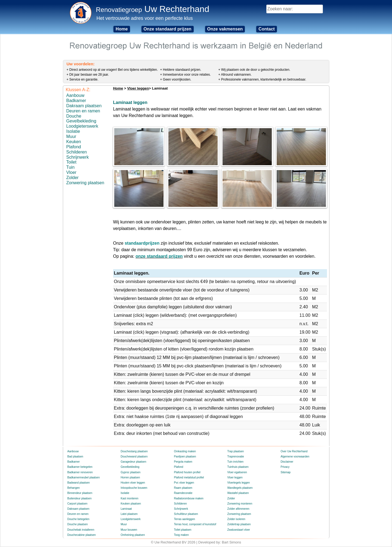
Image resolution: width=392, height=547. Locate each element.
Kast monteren (130, 498)
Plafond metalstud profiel (189, 477)
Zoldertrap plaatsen (239, 524)
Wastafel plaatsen (238, 493)
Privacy (285, 467)
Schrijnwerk (78, 157)
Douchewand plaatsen (134, 457)
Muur (71, 136)
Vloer (71, 172)
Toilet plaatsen (183, 530)
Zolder (72, 178)
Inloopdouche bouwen (134, 488)
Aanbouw (75, 95)
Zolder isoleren (236, 519)
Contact (267, 29)
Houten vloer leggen (133, 483)
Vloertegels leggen (239, 483)
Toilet (71, 162)
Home (122, 29)
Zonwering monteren (240, 504)
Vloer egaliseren (237, 472)
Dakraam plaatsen (84, 106)
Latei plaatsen (129, 514)
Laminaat (126, 509)
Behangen (74, 488)
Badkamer (76, 101)
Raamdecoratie (183, 493)
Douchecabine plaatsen (82, 535)
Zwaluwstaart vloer (239, 530)
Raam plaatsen (183, 488)
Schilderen (77, 152)
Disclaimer (287, 462)
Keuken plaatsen (131, 504)
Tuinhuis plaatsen (238, 467)
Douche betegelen (78, 519)
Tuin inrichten (236, 462)
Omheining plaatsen (133, 535)
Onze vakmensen (225, 29)
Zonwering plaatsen (85, 183)
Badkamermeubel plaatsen (84, 477)
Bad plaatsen (75, 457)
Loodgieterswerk (82, 126)
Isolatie (73, 131)
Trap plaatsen (236, 451)
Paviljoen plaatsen (185, 457)
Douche (74, 116)
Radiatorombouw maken (189, 498)
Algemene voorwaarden (295, 457)
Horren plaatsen (130, 477)
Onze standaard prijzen (168, 29)
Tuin (71, 167)
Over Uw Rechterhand (294, 451)
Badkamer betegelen (80, 467)
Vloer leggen (138, 88)
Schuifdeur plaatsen (186, 514)
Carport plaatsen (78, 504)
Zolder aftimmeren (238, 509)
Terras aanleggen (185, 519)
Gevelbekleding (81, 121)
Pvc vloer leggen (184, 483)
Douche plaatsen (78, 524)
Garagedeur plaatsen (134, 462)
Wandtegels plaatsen (240, 488)
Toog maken (181, 535)
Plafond (74, 147)
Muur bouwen (129, 530)
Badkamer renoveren (80, 472)
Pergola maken (183, 462)
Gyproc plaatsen (131, 472)
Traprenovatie (236, 457)
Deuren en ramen (83, 111)
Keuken (74, 142)
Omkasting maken (185, 451)
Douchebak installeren (81, 530)
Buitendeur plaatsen (80, 498)
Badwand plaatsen (79, 483)
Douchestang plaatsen (134, 451)
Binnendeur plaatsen (80, 493)
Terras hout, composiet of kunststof (195, 524)
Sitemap (286, 472)
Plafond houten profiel (187, 472)
